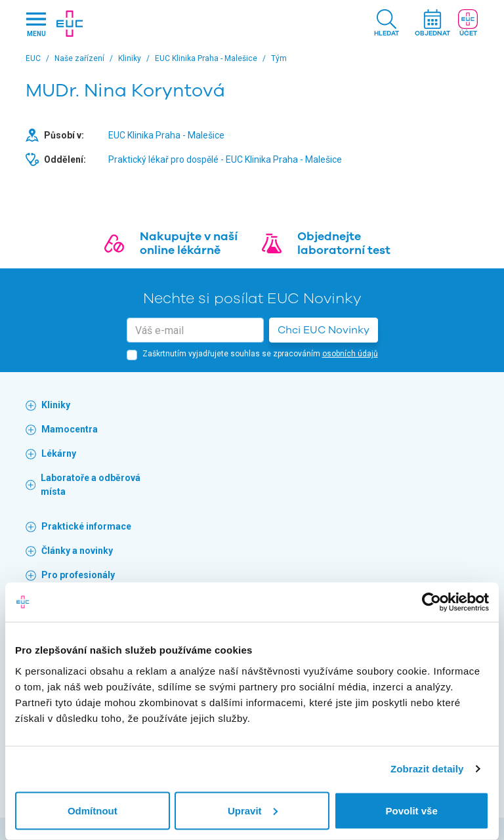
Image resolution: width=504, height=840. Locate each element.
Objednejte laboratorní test (344, 243)
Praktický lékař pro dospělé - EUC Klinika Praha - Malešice (225, 159)
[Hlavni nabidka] (36, 24)
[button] (387, 24)
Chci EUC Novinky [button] (324, 330)
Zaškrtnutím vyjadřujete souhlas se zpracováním (260, 354)
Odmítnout (93, 810)
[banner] (70, 24)
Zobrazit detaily (427, 769)
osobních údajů (350, 354)
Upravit (253, 810)
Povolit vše (412, 810)
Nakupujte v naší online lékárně (189, 243)
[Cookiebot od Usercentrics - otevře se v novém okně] (431, 602)
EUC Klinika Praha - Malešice (166, 135)
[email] (195, 330)
